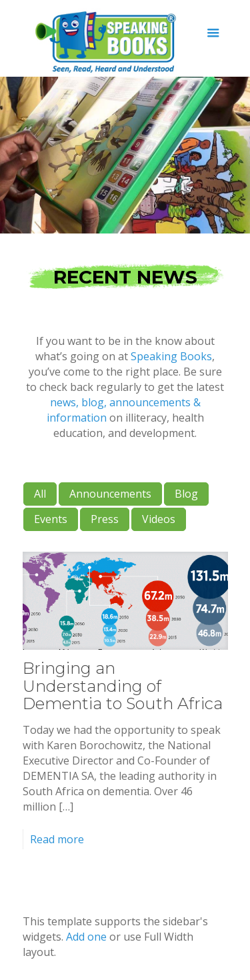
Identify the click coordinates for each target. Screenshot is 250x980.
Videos (159, 519)
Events (51, 519)
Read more (57, 839)
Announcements (110, 494)
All (40, 494)
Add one (86, 937)
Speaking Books (171, 356)
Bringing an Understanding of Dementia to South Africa (123, 686)
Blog (186, 494)
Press (105, 519)
